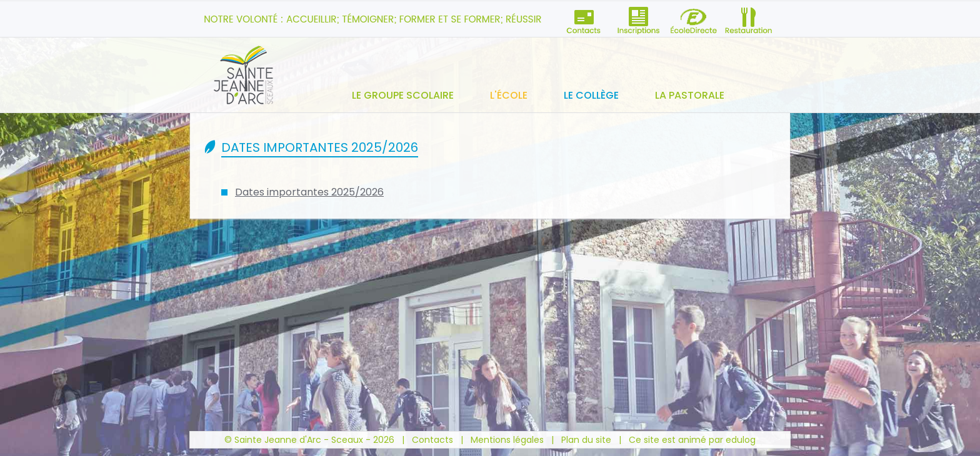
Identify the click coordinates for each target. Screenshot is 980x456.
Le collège (591, 95)
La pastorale (690, 95)
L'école (509, 95)
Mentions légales (507, 440)
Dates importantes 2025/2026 (309, 192)
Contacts (432, 440)
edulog (741, 440)
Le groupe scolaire (403, 95)
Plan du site (586, 440)
